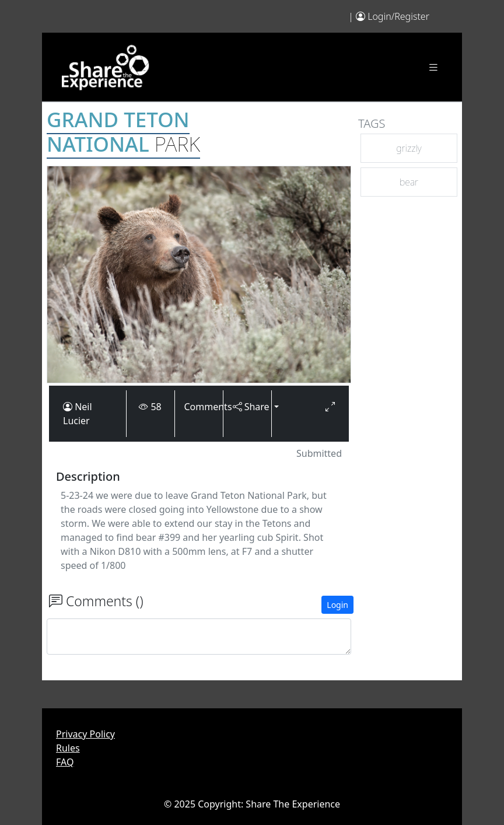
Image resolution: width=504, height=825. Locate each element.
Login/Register (398, 16)
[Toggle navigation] (433, 67)
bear (409, 182)
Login (337, 605)
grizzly (409, 148)
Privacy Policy (85, 734)
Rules (68, 748)
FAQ (65, 762)
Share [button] (247, 407)
